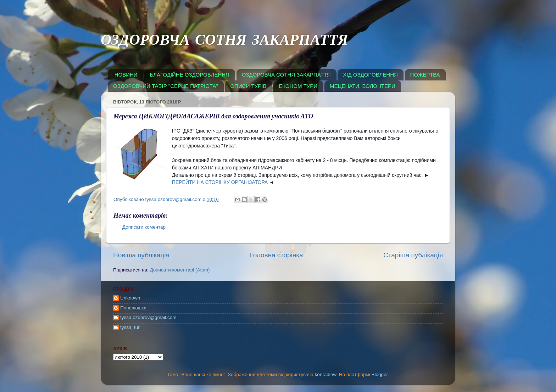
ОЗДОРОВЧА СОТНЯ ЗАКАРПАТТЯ (224, 41)
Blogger (380, 374)
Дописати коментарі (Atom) (180, 270)
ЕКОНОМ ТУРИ (298, 86)
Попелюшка (133, 308)
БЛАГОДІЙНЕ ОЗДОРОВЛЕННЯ (190, 75)
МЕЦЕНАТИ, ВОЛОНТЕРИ (363, 86)
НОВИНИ (126, 75)
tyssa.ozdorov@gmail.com (148, 317)
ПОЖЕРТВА (425, 75)
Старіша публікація (413, 255)
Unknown (130, 298)
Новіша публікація (141, 255)
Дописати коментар (144, 227)
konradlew (325, 374)
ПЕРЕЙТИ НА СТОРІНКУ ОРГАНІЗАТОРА (220, 182)
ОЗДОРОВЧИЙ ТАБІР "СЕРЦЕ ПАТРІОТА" (166, 86)
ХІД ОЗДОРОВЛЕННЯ (370, 75)
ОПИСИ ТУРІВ (249, 86)
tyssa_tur (130, 327)
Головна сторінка (277, 255)
